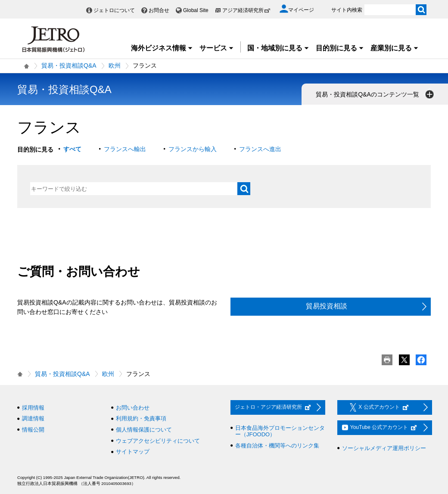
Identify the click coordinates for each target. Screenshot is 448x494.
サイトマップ (133, 452)
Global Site (196, 10)
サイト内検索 (347, 10)
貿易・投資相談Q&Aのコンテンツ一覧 (376, 94)
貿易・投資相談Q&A (69, 65)
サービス (217, 48)
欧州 (115, 65)
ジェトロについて (114, 10)
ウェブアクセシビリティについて (158, 441)
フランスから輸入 (193, 149)
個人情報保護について (144, 430)
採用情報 (33, 408)
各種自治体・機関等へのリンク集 (277, 446)
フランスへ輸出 (125, 149)
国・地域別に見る (278, 48)
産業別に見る (395, 48)
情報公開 (33, 430)
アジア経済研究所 (246, 10)
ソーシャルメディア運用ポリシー (384, 448)
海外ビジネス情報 (162, 48)
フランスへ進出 (260, 149)
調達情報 (33, 418)
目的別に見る (340, 48)
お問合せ (159, 10)
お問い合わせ (133, 408)
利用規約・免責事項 (141, 418)
